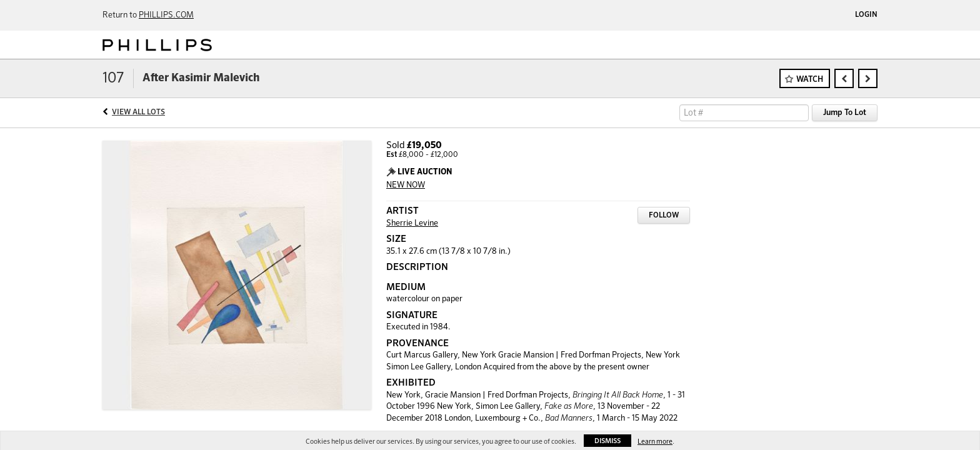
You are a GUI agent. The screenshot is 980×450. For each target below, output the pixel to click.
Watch (810, 80)
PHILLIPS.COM (166, 15)
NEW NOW (406, 185)
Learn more (655, 442)
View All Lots (138, 112)
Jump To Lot (845, 113)
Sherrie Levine (412, 223)
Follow (664, 216)
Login (866, 15)
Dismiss (607, 441)
